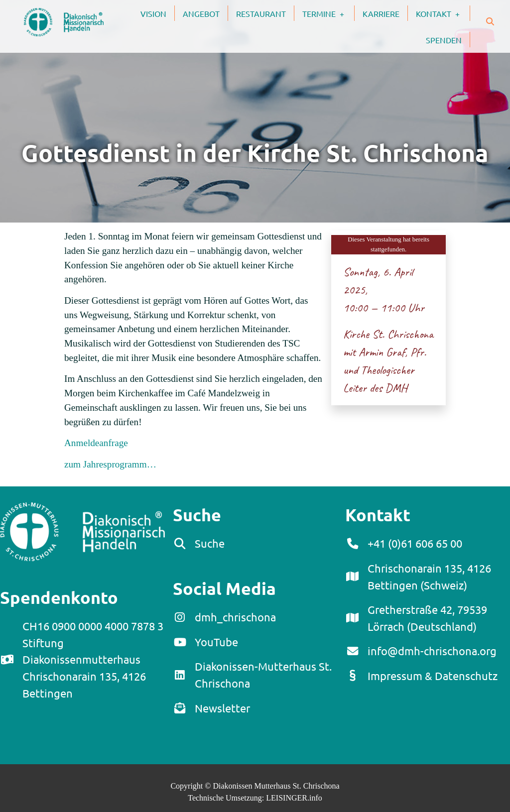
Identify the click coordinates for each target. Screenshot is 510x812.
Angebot (201, 13)
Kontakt (443, 13)
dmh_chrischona (235, 617)
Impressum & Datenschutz (433, 676)
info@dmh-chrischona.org (432, 651)
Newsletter (222, 708)
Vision (153, 13)
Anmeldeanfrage (96, 443)
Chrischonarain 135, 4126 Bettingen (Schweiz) (429, 577)
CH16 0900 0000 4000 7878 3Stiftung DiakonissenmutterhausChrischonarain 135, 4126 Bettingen (93, 659)
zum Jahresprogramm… (110, 464)
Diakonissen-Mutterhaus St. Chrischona (263, 675)
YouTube (216, 642)
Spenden (444, 40)
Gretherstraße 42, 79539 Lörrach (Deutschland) (427, 618)
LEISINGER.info (294, 798)
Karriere (381, 13)
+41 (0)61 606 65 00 (415, 543)
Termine (328, 13)
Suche (210, 543)
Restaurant (261, 13)
